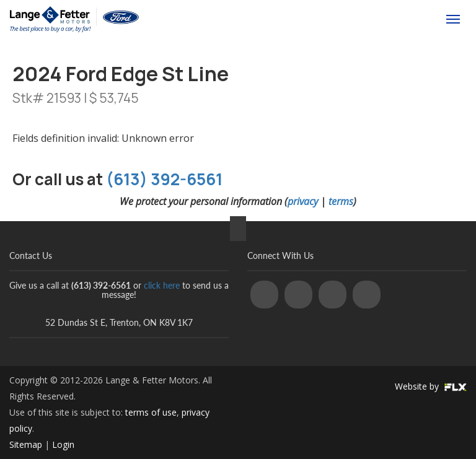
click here (162, 285)
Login (63, 444)
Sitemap (26, 444)
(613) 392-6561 (381, 20)
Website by (431, 386)
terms (341, 201)
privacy (303, 201)
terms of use (151, 412)
